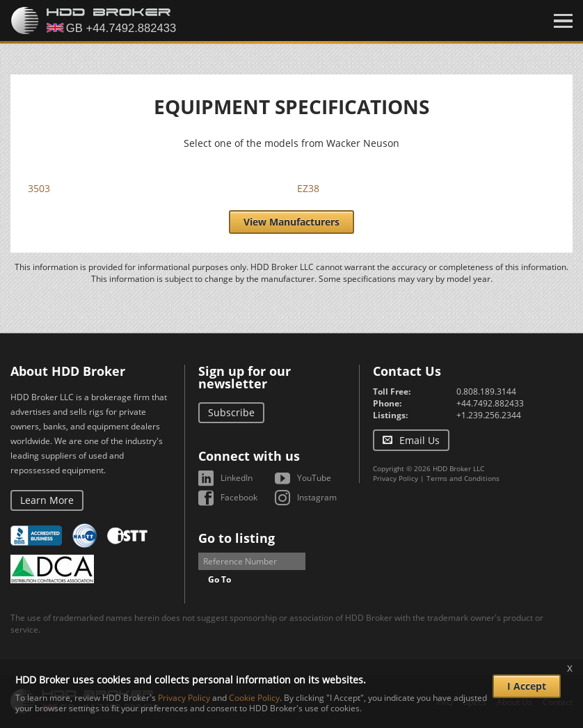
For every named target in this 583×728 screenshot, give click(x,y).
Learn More (47, 500)
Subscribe (231, 412)
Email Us (420, 440)
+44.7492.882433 (490, 403)
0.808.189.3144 (486, 391)
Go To (219, 579)
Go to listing (237, 538)
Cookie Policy (254, 698)
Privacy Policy (396, 478)
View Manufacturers (291, 222)
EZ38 (308, 188)
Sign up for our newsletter (245, 377)
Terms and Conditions (463, 478)
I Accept (527, 686)
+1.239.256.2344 (489, 415)
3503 (39, 188)
